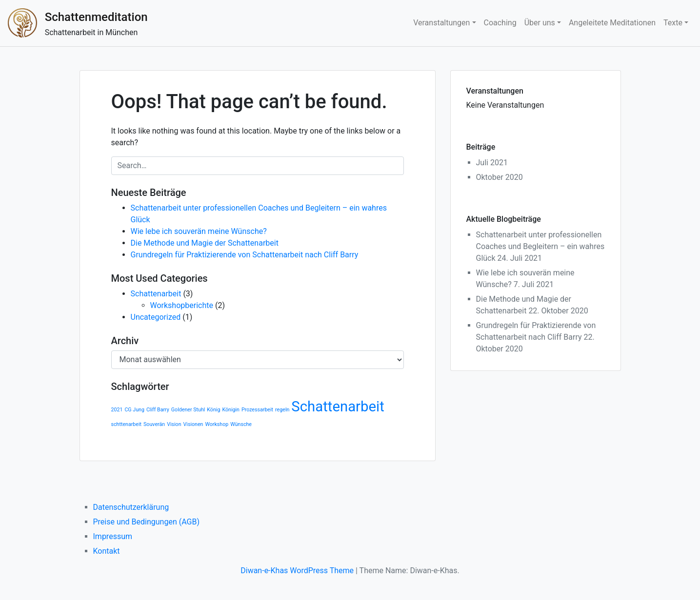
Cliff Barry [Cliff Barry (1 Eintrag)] (158, 410)
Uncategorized (156, 317)
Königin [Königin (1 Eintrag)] (231, 410)
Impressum (113, 536)
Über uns (540, 23)
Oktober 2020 (500, 177)
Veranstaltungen (441, 23)
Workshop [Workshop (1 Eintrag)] (217, 424)
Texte (673, 23)
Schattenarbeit (156, 294)
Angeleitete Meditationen (612, 23)
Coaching (500, 23)
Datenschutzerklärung (131, 507)
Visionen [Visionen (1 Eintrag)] (193, 424)
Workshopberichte (182, 305)
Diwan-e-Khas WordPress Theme (297, 571)
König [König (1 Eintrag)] (213, 410)
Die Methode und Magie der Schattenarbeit (205, 243)
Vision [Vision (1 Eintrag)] (174, 424)
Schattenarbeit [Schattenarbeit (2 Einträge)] (338, 406)
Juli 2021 (492, 163)
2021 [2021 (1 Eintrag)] (117, 410)
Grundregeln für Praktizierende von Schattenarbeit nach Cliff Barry (245, 255)
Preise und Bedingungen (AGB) (146, 522)
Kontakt (107, 551)
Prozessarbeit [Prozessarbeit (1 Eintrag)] (257, 410)
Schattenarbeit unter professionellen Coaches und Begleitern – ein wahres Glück (540, 246)
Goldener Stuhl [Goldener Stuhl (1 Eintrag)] (188, 410)
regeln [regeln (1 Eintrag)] (282, 410)
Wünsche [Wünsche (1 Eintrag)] (241, 424)
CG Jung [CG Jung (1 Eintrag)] (134, 410)
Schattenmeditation (96, 17)
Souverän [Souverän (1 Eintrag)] (154, 424)
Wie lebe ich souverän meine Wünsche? (199, 231)
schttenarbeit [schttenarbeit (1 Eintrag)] (127, 424)
